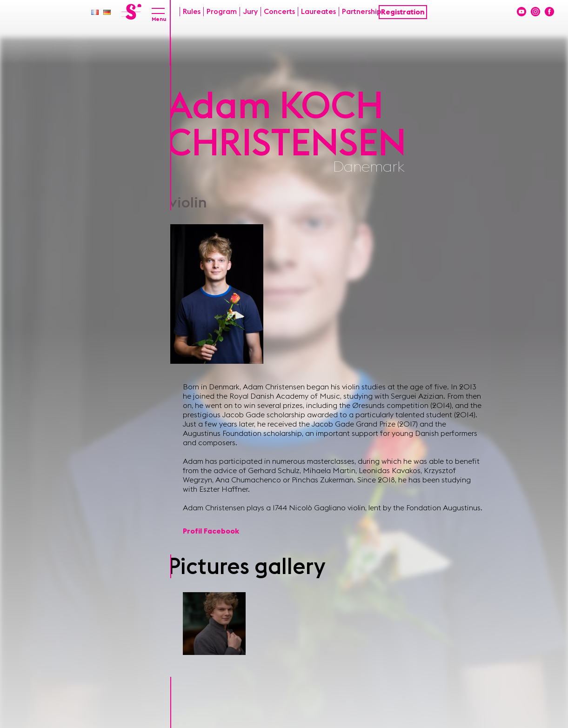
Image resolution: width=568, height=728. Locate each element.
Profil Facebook (211, 531)
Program (222, 12)
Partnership (362, 12)
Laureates (318, 12)
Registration (403, 12)
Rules (192, 12)
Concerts (279, 12)
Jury (250, 12)
